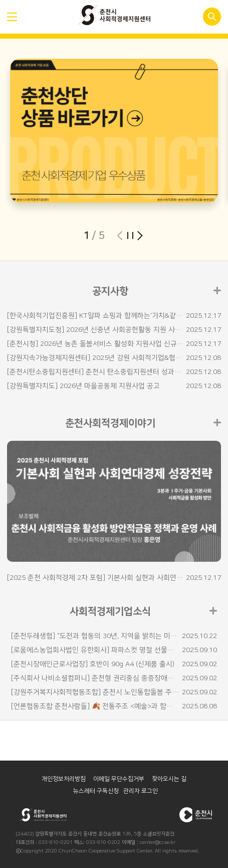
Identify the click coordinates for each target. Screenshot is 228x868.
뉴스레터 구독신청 (99, 791)
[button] (140, 236)
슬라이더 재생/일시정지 (130, 235)
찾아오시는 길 (172, 779)
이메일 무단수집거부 (122, 779)
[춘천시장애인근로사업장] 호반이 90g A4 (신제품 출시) (93, 664)
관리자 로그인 (141, 791)
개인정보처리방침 (66, 779)
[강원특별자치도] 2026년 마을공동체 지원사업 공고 (83, 386)
